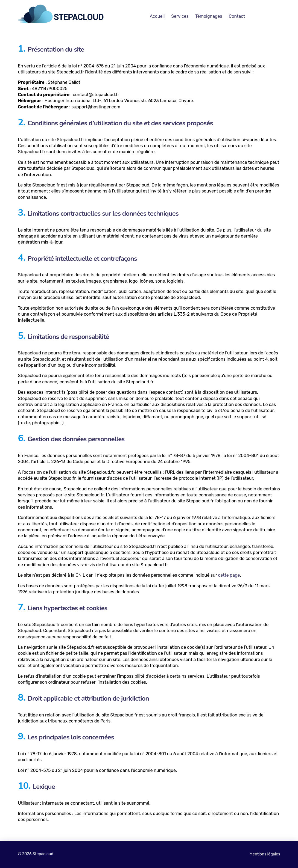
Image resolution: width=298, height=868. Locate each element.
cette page (229, 575)
